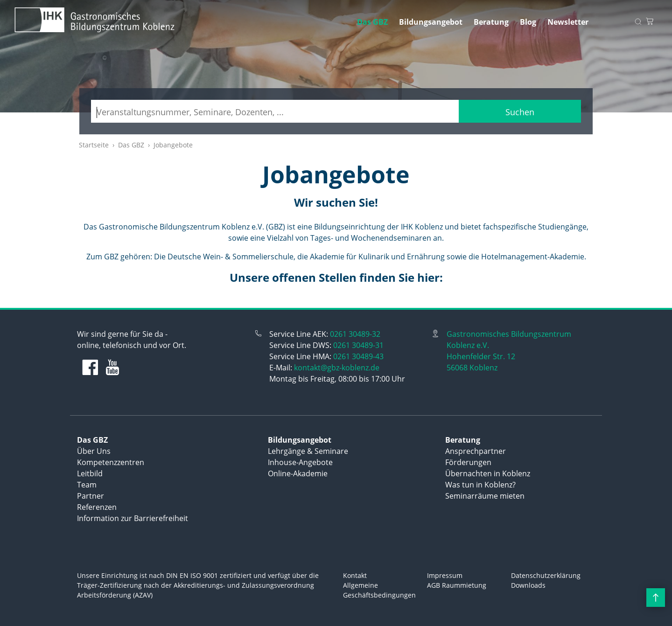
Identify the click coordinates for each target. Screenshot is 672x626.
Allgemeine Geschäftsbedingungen (379, 590)
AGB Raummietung (457, 585)
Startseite (94, 145)
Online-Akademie (298, 473)
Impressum (445, 575)
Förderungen (468, 462)
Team (87, 485)
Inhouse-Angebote (300, 462)
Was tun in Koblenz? (480, 485)
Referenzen (97, 507)
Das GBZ (372, 22)
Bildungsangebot (431, 22)
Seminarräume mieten (485, 496)
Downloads (528, 585)
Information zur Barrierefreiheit (133, 518)
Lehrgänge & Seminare (308, 451)
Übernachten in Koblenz (488, 473)
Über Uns (94, 451)
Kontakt (355, 575)
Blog (528, 22)
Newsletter (568, 22)
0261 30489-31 (358, 345)
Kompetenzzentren (111, 462)
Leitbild (90, 473)
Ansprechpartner (476, 451)
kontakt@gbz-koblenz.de (337, 368)
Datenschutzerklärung (546, 575)
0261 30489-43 (358, 356)
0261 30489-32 (355, 334)
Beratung (491, 22)
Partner (91, 496)
